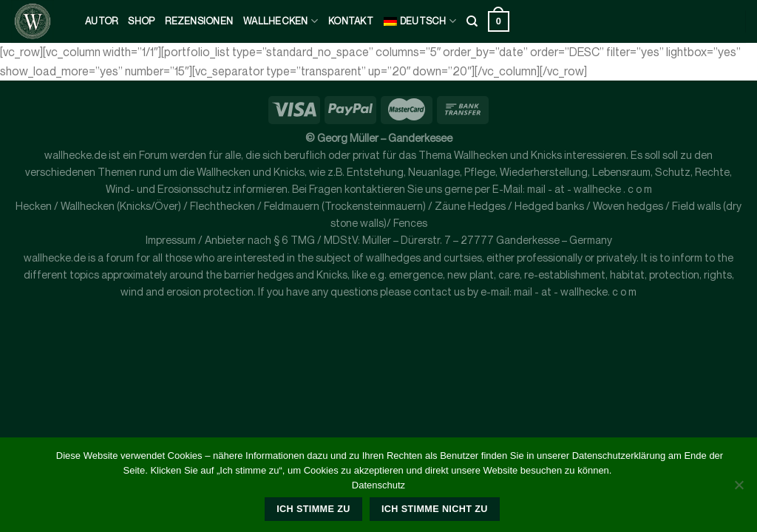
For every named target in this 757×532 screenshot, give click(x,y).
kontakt (351, 21)
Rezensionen (199, 21)
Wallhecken (281, 21)
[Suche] (472, 21)
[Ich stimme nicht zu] (739, 489)
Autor (101, 21)
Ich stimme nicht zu (435, 509)
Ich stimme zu (313, 509)
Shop (141, 21)
